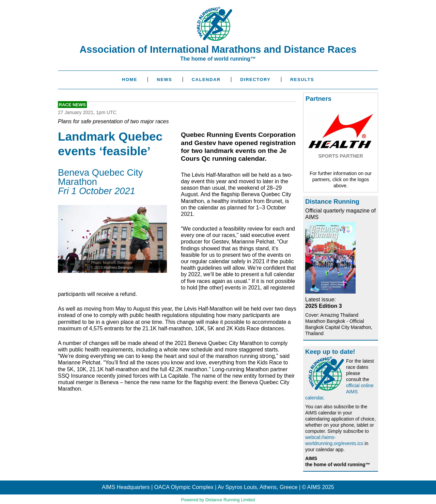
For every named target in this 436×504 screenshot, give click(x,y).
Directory (255, 80)
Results (302, 80)
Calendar (206, 80)
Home (130, 80)
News (164, 80)
